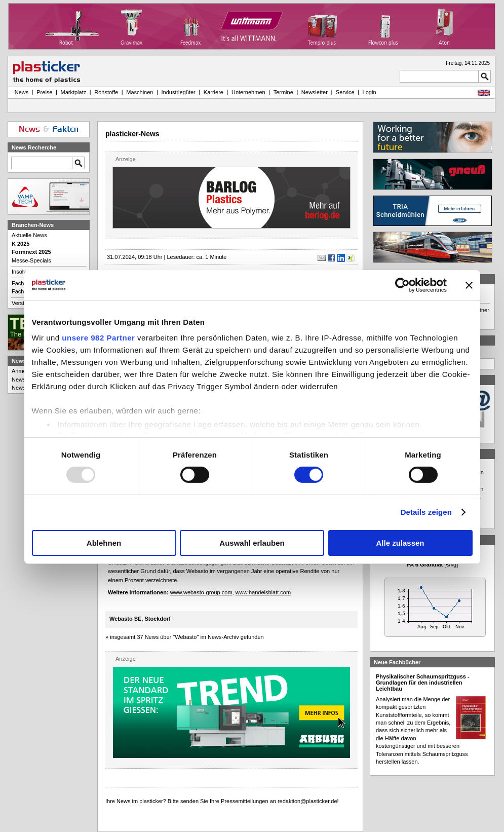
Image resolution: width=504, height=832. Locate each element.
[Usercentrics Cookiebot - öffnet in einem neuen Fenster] (402, 285)
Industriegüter (178, 92)
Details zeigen (426, 512)
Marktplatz (74, 92)
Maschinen (140, 92)
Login (370, 92)
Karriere (214, 92)
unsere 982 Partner (98, 338)
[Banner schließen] (469, 285)
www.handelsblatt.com (263, 592)
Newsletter (315, 92)
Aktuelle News (29, 235)
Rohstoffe (106, 92)
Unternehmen (248, 92)
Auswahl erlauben (252, 543)
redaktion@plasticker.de (307, 801)
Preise (44, 92)
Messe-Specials (31, 260)
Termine (283, 92)
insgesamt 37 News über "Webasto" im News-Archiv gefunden (187, 637)
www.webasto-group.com (201, 592)
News (20, 92)
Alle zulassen (400, 543)
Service (345, 92)
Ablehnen (104, 543)
